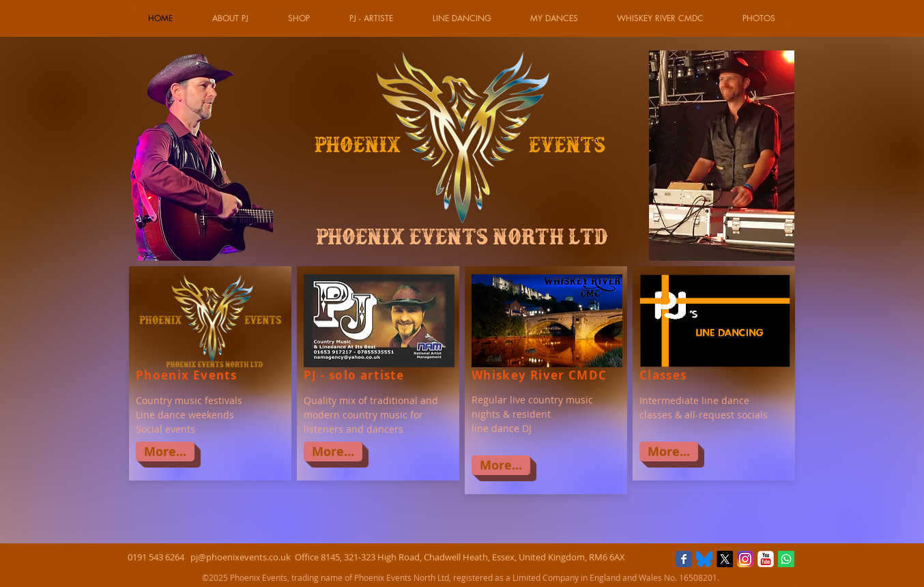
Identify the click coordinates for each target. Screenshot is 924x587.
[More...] (165, 452)
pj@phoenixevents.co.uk (241, 557)
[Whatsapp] (786, 559)
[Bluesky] (704, 559)
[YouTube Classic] (766, 559)
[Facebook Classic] (684, 559)
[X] (725, 559)
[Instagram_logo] (745, 559)
